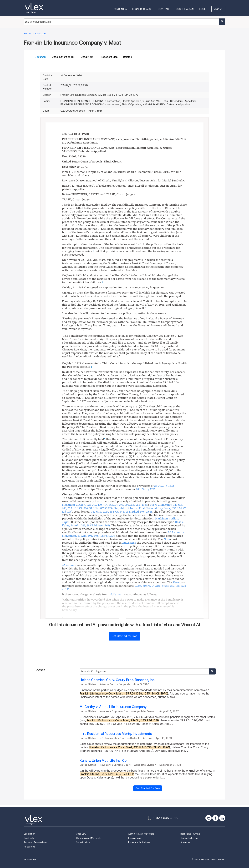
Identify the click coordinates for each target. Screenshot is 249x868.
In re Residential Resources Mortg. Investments (116, 734)
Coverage (164, 9)
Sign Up (218, 9)
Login (203, 9)
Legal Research (142, 9)
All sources (29, 847)
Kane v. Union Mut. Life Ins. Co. (104, 761)
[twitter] (209, 818)
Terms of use (30, 859)
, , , (105, 505)
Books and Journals (190, 834)
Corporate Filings (189, 838)
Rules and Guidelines (139, 842)
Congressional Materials (88, 838)
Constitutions (83, 842)
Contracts (29, 838)
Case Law (81, 834)
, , (121, 512)
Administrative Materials (141, 834)
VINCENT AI (121, 9)
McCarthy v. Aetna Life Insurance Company (113, 707)
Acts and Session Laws (36, 842)
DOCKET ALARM (185, 9)
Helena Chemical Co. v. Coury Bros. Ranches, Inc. (118, 680)
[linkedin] (222, 818)
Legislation (29, 834)
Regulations (134, 838)
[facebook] (215, 818)
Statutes (185, 842)
